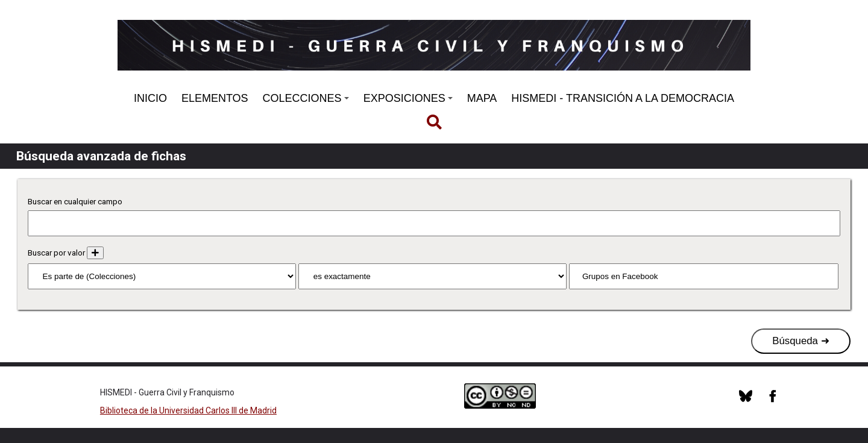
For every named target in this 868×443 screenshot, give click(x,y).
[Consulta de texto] (704, 276)
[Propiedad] (162, 276)
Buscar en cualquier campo (75, 202)
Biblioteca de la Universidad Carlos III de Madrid (188, 410)
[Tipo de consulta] (433, 276)
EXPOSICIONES (408, 98)
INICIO (150, 98)
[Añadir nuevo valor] (95, 253)
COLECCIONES (306, 98)
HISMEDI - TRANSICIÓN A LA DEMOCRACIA (623, 98)
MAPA (482, 98)
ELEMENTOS (215, 98)
